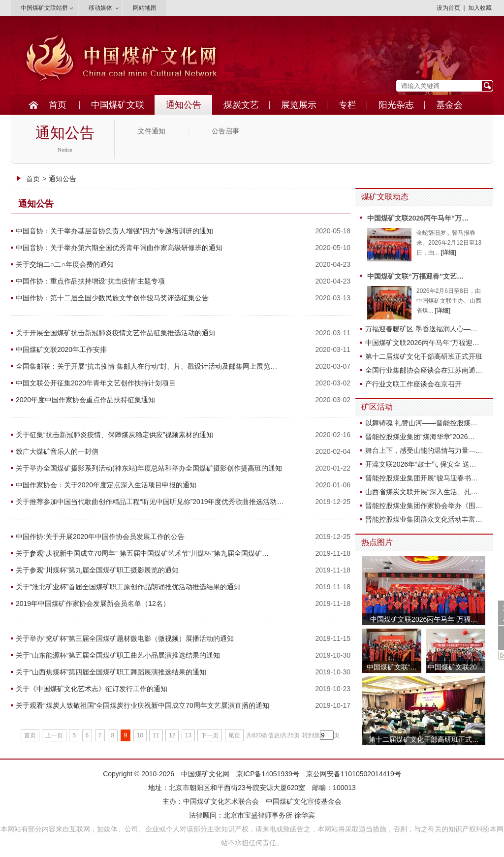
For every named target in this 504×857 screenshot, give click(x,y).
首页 (58, 105)
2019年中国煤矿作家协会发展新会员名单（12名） (93, 603)
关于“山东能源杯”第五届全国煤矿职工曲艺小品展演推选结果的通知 (118, 655)
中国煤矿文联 (118, 105)
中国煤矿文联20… (456, 667)
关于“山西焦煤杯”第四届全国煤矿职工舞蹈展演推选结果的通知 (111, 672)
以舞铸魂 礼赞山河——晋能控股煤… (421, 423)
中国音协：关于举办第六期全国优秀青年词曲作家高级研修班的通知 (119, 248)
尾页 (234, 735)
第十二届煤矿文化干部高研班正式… (424, 739)
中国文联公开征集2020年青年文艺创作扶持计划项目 (96, 383)
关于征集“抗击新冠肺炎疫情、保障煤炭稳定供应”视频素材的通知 (114, 435)
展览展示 (299, 105)
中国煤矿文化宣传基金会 (304, 801)
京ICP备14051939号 (268, 774)
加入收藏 (480, 8)
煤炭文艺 (241, 105)
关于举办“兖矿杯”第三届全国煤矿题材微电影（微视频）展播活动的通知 (125, 638)
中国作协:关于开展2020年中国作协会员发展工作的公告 (100, 537)
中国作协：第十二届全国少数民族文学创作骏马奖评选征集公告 (112, 298)
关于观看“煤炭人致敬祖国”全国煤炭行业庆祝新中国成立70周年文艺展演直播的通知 (142, 705)
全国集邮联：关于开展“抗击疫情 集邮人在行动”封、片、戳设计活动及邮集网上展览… (146, 366)
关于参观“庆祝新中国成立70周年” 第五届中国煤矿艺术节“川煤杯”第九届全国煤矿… (142, 553)
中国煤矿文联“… (392, 667)
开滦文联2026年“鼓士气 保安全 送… (421, 464)
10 (140, 735)
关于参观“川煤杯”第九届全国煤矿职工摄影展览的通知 (97, 570)
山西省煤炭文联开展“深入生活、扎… (422, 492)
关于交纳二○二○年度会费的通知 (65, 264)
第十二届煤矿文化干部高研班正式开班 (424, 356)
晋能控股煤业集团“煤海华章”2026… (420, 437)
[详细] (448, 253)
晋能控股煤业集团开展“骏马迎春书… (422, 478)
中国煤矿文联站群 (44, 8)
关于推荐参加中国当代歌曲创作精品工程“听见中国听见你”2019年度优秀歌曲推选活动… (150, 502)
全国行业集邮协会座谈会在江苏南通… (424, 370)
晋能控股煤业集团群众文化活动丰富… (424, 519)
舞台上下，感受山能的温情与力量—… (424, 450)
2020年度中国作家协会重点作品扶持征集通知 (85, 400)
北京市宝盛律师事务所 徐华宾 (269, 815)
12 (172, 735)
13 (188, 735)
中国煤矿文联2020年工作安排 (61, 349)
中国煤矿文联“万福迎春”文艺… (415, 276)
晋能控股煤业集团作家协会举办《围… (424, 506)
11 (156, 735)
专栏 (347, 105)
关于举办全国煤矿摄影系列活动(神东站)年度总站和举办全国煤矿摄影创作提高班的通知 (149, 468)
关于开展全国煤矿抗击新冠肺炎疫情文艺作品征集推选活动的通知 (116, 333)
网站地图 (145, 8)
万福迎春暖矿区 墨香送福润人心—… (421, 329)
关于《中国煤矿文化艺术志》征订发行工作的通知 (92, 689)
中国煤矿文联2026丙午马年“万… (418, 218)
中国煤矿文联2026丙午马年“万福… (424, 619)
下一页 (210, 735)
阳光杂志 (396, 105)
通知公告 (184, 105)
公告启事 (225, 131)
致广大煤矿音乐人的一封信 (57, 451)
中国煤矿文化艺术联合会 (221, 801)
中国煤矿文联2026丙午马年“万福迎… (422, 343)
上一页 (54, 735)
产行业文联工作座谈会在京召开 (413, 384)
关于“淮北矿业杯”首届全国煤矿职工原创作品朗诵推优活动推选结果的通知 (128, 587)
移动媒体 (100, 8)
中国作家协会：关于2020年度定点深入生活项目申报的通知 (106, 485)
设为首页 (448, 8)
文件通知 (152, 131)
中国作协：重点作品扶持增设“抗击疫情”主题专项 (90, 281)
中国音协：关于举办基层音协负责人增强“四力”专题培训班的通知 (114, 231)
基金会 (449, 105)
